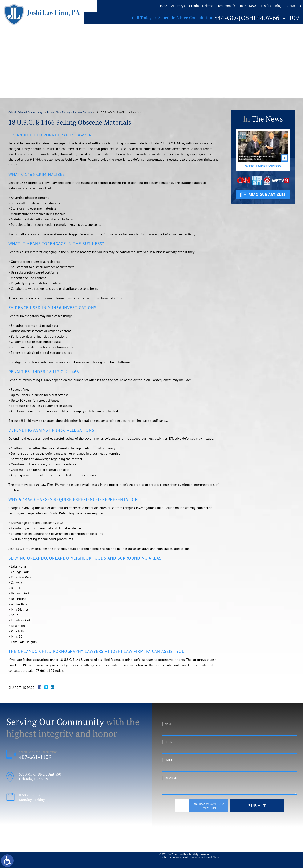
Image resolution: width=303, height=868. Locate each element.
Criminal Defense (192, 6)
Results (260, 6)
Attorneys (167, 6)
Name (169, 724)
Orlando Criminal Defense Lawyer (27, 112)
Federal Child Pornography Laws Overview (70, 112)
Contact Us (289, 6)
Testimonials (219, 6)
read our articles (267, 194)
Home (151, 6)
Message (171, 778)
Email (169, 760)
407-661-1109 (283, 17)
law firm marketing (173, 857)
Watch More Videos (263, 166)
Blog (273, 6)
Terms (213, 808)
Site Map (269, 848)
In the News (241, 6)
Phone (169, 742)
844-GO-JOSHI (245, 17)
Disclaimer (286, 848)
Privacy (205, 808)
